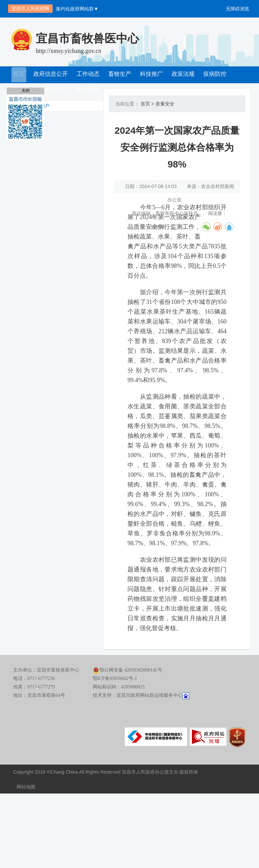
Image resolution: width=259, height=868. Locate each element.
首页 (19, 75)
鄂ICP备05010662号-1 (115, 755)
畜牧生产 (118, 75)
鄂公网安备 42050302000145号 (127, 747)
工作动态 (87, 75)
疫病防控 (211, 75)
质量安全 (163, 104)
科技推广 (149, 75)
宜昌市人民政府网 (30, 8)
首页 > (145, 104)
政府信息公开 (50, 75)
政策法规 (180, 75)
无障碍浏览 (237, 9)
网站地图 (26, 861)
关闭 (26, 91)
